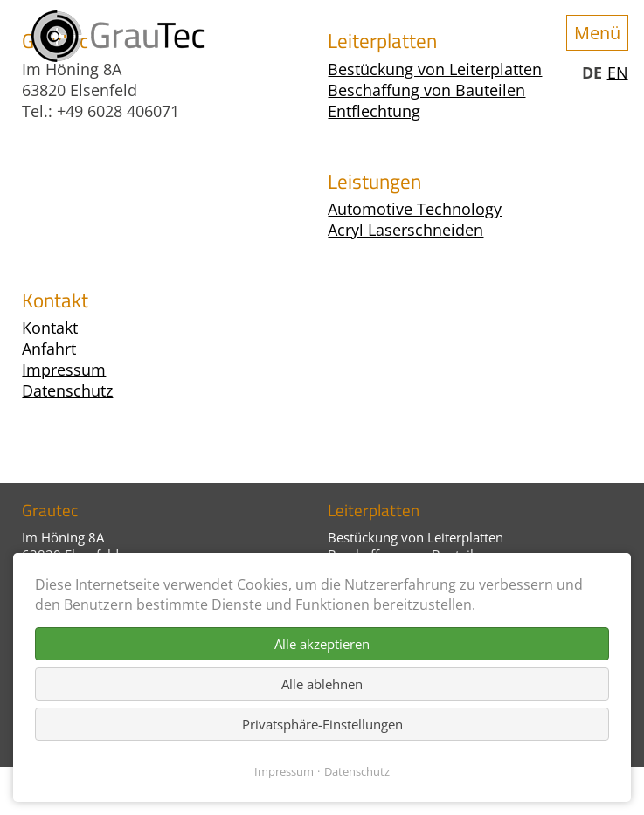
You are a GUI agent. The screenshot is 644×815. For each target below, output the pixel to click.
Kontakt (50, 328)
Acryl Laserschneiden (405, 230)
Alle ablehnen (322, 684)
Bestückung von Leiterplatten (415, 537)
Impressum (64, 370)
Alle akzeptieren (322, 644)
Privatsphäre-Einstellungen (322, 724)
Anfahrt (49, 349)
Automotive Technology (415, 209)
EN (618, 73)
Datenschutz (67, 390)
